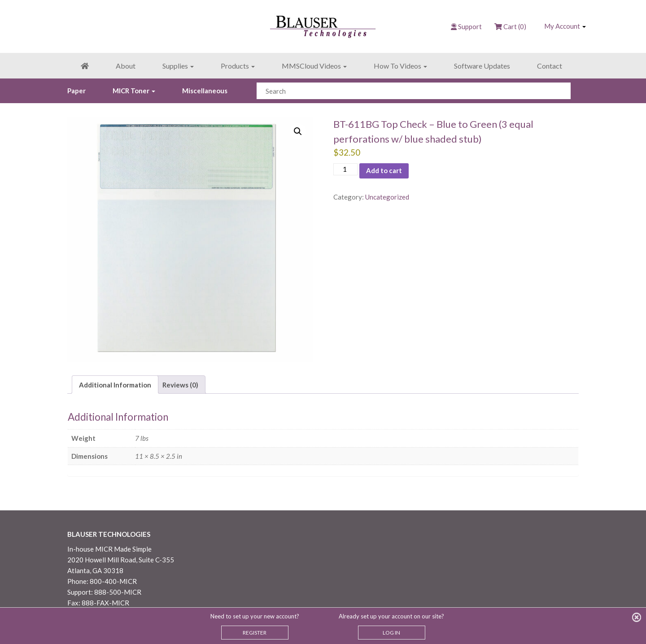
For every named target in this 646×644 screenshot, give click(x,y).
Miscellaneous (205, 91)
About (126, 66)
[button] (298, 131)
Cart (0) (510, 26)
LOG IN (391, 633)
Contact (550, 66)
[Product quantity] (345, 169)
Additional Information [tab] (115, 385)
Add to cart (384, 170)
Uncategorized (387, 197)
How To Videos (400, 66)
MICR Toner (134, 91)
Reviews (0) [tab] (180, 385)
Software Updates (482, 66)
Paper (76, 91)
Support (470, 26)
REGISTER (255, 633)
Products (238, 66)
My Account (565, 26)
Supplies (178, 66)
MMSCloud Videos (314, 66)
